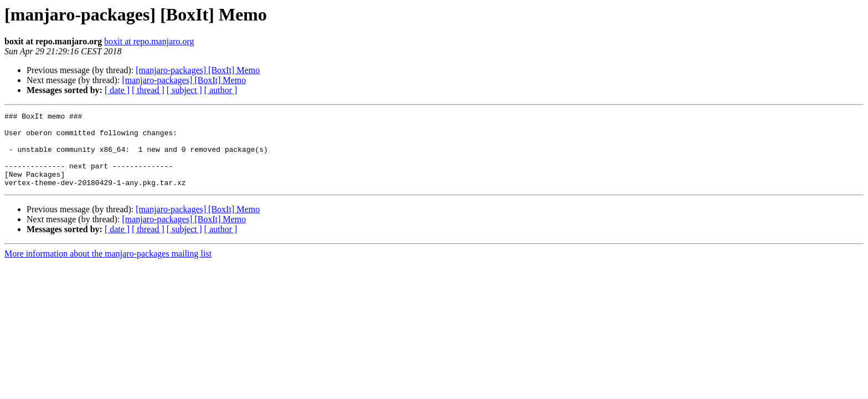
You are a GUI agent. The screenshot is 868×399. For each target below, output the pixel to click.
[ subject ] (184, 90)
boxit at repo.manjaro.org (149, 41)
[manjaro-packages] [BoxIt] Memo (198, 70)
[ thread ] (148, 90)
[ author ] (221, 90)
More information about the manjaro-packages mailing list (108, 268)
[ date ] (117, 90)
